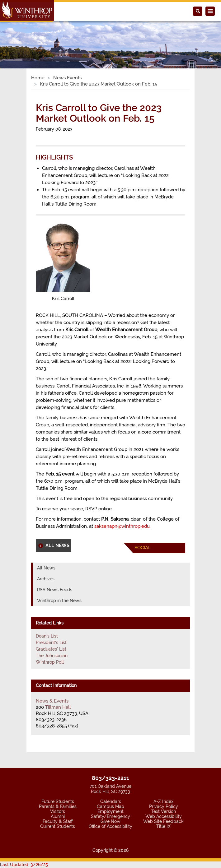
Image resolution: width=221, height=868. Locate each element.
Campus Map (110, 806)
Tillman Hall (58, 707)
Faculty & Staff (58, 821)
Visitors (58, 811)
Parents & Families (58, 806)
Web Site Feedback (163, 821)
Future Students (58, 801)
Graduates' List (51, 649)
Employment (110, 811)
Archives (46, 579)
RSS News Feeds (55, 590)
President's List (51, 643)
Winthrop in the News (59, 601)
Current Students (58, 826)
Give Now (110, 821)
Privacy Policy (164, 806)
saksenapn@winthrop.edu (122, 526)
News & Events (52, 701)
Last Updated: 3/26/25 (24, 865)
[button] (17, 38)
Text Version (164, 811)
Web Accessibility (164, 816)
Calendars (111, 801)
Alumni (58, 816)
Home (38, 78)
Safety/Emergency (110, 816)
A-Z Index (163, 801)
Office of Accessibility (110, 826)
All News (46, 568)
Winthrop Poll (50, 662)
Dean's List (47, 636)
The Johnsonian (52, 656)
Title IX (163, 826)
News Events (67, 78)
